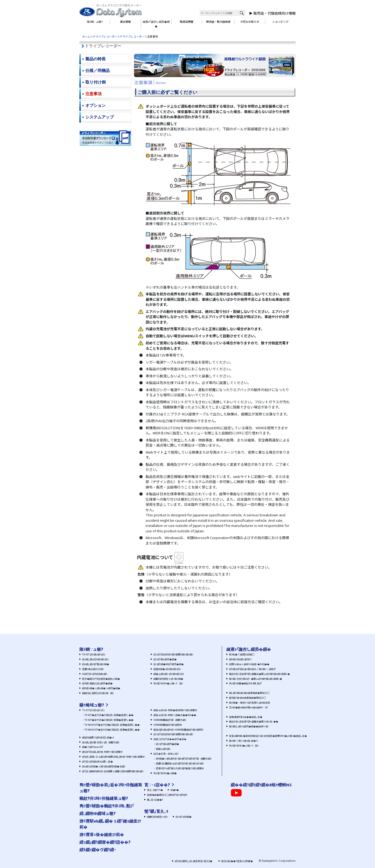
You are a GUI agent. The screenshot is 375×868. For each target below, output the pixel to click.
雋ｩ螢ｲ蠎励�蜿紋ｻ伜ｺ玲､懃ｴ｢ (245, 683)
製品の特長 (96, 59)
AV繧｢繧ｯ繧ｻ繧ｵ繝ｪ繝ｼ (95, 674)
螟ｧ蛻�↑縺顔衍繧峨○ (242, 654)
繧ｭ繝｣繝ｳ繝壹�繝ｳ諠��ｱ (105, 842)
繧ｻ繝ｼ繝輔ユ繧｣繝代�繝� (97, 683)
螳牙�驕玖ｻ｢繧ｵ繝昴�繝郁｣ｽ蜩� (101, 679)
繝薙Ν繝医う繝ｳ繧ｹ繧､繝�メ (98, 737)
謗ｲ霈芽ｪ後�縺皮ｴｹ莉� (102, 834)
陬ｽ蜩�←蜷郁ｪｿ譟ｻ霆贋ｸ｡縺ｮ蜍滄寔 (250, 703)
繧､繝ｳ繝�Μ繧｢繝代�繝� (169, 664)
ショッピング (280, 22)
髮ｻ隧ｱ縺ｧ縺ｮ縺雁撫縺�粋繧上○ (247, 698)
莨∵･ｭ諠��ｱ (157, 785)
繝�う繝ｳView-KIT (93, 747)
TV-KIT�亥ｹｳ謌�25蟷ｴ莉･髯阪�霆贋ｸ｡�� (109, 715)
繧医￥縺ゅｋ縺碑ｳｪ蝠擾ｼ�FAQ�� (249, 664)
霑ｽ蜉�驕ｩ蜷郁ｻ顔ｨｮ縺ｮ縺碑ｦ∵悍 (248, 707)
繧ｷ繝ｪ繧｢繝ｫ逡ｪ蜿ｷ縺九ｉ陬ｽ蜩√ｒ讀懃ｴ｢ (252, 669)
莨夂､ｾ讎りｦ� (155, 790)
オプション (96, 105)
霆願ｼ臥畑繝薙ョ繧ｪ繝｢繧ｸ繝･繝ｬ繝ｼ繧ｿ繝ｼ (180, 763)
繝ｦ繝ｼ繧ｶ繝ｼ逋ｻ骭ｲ (240, 659)
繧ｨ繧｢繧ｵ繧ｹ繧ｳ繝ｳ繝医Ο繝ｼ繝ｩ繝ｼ (173, 654)
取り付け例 (96, 82)
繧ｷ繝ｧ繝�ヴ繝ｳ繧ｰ (98, 850)
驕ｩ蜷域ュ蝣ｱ (92, 705)
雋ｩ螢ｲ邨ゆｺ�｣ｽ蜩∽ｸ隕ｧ (168, 683)
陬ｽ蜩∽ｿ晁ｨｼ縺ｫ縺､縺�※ (244, 741)
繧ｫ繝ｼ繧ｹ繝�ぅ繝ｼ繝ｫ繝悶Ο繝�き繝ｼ (104, 766)
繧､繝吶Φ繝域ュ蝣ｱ (98, 813)
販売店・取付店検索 (218, 22)
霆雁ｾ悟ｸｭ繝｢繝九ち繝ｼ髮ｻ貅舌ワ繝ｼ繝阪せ (180, 768)
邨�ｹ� (175, 790)
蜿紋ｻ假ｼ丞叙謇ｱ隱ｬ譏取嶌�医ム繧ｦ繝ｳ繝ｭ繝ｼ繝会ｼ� (260, 674)
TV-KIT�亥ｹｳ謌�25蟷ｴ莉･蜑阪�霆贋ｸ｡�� (109, 720)
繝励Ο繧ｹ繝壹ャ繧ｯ (158, 817)
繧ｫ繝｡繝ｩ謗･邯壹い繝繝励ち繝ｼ (101, 742)
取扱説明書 (187, 22)
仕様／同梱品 (98, 70)
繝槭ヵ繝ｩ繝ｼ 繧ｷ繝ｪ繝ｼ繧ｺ (169, 674)
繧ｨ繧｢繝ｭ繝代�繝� (165, 659)
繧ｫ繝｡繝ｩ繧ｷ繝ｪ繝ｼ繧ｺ (95, 659)
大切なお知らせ (250, 22)
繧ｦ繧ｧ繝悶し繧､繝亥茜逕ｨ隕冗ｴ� (194, 861)
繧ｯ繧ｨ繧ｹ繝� (184, 817)
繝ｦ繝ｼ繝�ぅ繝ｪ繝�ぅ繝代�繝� (101, 688)
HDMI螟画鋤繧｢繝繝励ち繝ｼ (170, 720)
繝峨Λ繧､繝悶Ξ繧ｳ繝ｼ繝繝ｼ (98, 693)
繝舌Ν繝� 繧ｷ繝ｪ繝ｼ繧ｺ (167, 669)
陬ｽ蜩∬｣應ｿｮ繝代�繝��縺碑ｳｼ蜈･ (249, 726)
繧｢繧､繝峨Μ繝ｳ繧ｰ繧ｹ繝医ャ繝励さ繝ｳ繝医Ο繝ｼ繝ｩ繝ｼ (113, 771)
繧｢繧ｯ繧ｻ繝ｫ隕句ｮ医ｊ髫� (98, 762)
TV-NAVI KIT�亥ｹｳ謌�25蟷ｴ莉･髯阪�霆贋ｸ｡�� (112, 725)
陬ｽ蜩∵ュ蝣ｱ (95, 22)
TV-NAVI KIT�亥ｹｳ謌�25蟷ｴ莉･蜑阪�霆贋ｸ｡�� (112, 730)
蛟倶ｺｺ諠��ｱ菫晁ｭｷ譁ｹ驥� (237, 861)
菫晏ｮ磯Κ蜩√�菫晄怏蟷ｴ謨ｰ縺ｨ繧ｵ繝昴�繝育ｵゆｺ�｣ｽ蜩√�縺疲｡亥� (268, 736)
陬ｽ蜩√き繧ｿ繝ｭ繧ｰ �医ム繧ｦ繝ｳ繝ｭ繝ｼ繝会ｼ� (256, 679)
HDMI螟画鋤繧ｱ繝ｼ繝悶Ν (168, 725)
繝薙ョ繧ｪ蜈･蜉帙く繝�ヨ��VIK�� (175, 715)
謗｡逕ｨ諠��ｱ (155, 800)
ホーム (86, 37)
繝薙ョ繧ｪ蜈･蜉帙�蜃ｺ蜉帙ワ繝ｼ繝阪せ (175, 710)
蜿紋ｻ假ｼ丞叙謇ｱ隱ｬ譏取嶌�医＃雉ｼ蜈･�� (254, 722)
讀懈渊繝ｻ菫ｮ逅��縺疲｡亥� (246, 717)
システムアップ (100, 117)
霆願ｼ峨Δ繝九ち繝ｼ (93, 669)
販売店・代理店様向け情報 (274, 13)
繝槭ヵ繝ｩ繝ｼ (163, 749)
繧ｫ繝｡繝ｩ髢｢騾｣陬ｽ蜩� (96, 664)
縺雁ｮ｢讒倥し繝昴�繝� (156, 24)
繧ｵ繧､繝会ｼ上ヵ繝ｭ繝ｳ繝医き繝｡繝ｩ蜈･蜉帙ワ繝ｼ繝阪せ (113, 757)
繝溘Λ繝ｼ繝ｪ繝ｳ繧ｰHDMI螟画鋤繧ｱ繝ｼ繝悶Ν (178, 730)
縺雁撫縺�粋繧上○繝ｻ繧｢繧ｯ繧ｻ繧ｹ (167, 795)
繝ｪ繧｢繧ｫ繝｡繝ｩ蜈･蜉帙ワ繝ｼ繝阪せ (102, 752)
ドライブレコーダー (105, 37)
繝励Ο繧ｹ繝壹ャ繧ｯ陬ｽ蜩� (168, 679)
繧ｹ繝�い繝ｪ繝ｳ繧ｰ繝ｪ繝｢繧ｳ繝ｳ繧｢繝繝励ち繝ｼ (184, 759)
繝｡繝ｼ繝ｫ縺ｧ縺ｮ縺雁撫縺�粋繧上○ (249, 693)
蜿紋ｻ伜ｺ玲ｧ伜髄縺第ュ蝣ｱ (104, 798)
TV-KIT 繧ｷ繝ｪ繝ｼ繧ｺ (93, 654)
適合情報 (125, 22)
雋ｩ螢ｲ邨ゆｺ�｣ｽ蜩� (165, 773)
